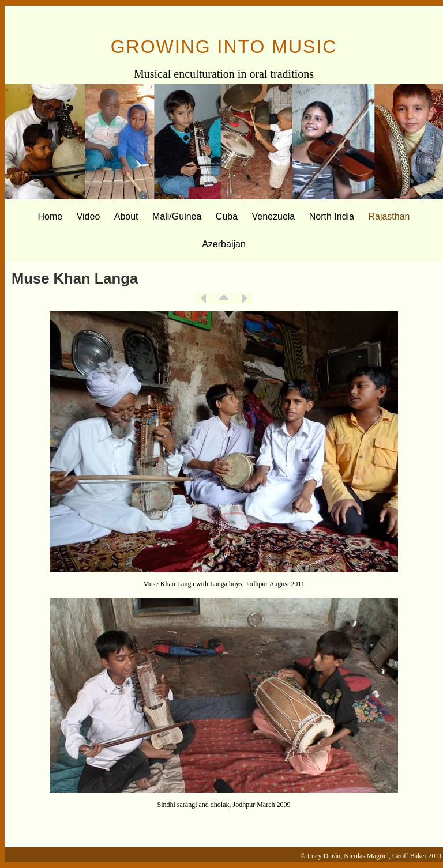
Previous (204, 299)
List (224, 299)
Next (244, 299)
